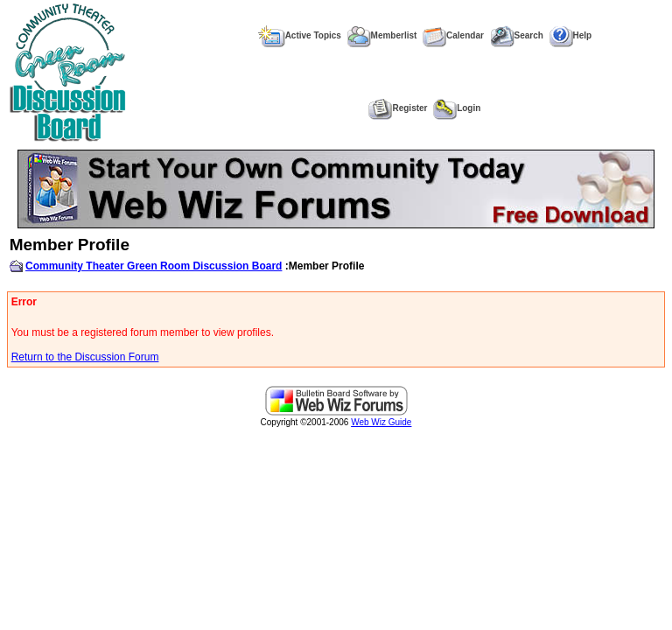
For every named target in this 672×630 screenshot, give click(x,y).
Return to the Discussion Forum (85, 357)
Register (398, 108)
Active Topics (300, 35)
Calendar (453, 35)
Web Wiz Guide (381, 422)
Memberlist (382, 35)
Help (571, 35)
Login (457, 108)
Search (517, 35)
